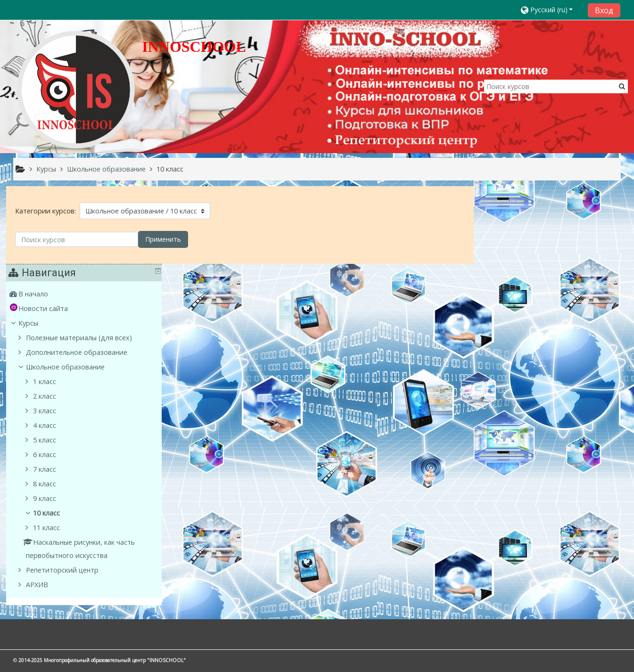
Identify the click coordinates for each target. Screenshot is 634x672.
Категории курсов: (45, 211)
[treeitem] (551, 217)
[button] (551, 10)
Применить (163, 239)
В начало (506, 217)
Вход (604, 10)
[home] (76, 89)
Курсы (502, 246)
